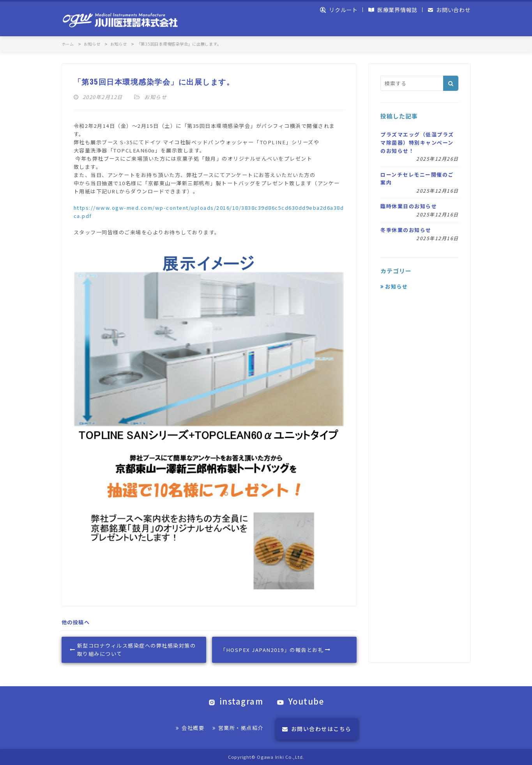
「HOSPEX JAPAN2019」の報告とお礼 (275, 650)
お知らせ (156, 97)
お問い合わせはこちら (317, 729)
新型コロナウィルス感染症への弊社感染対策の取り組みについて (133, 650)
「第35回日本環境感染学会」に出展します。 (154, 81)
